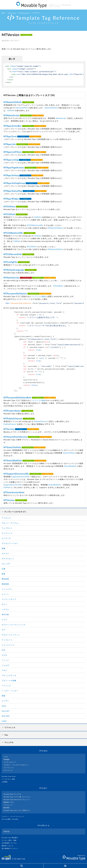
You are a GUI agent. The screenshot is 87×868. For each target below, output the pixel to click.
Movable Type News (10, 776)
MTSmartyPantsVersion (15, 437)
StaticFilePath (69, 453)
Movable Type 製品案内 (11, 838)
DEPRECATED (26, 278)
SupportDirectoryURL (21, 477)
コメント (5, 594)
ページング (6, 686)
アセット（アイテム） (11, 523)
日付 (4, 650)
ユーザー (5, 701)
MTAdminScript (11, 115)
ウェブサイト (7, 528)
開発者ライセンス (9, 846)
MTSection (9, 429)
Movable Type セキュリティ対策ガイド (17, 810)
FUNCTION (26, 35)
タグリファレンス (24, 13)
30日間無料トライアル (10, 843)
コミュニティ (7, 589)
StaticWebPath (70, 466)
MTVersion (9, 500)
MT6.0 (47, 474)
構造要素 (5, 584)
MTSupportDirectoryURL (16, 474)
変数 (4, 696)
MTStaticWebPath (13, 461)
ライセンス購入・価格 (10, 840)
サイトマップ (8, 770)
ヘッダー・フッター (10, 691)
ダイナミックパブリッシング (14, 625)
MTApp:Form (10, 136)
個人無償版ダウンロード (11, 848)
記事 (4, 569)
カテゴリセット (8, 559)
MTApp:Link (10, 144)
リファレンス (12, 13)
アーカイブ (6, 518)
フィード (5, 660)
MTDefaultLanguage (14, 270)
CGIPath (11, 110)
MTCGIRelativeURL (35, 225)
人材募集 (6, 782)
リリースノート (9, 768)
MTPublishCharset (13, 419)
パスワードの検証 (38, 296)
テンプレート (7, 640)
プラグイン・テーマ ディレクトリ (14, 816)
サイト (4, 604)
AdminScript (61, 118)
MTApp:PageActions (14, 168)
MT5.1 (45, 294)
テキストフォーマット (11, 635)
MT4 (38, 115)
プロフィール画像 (9, 680)
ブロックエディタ (9, 675)
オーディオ (6, 538)
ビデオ (4, 655)
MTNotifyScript (11, 278)
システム (5, 609)
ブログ (4, 670)
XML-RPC (6, 716)
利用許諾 (7, 831)
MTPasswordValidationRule (17, 398)
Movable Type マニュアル (12, 794)
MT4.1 (50, 278)
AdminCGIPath (22, 108)
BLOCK (23, 136)
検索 (4, 574)
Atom (4, 706)
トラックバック (8, 645)
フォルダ (5, 665)
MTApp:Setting (11, 175)
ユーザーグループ (10, 762)
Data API (5, 711)
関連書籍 (7, 759)
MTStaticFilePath (12, 447)
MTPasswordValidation (15, 294)
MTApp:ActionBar (13, 126)
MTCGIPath (9, 214)
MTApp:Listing (11, 160)
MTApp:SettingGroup (14, 183)
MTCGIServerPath (13, 254)
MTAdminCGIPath (13, 102)
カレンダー (6, 564)
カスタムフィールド (10, 543)
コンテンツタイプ (9, 599)
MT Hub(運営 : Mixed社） (11, 819)
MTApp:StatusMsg (13, 191)
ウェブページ (7, 533)
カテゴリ (5, 553)
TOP (3, 13)
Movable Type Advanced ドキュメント (17, 800)
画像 (4, 548)
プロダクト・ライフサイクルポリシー (16, 765)
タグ (4, 630)
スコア (4, 619)
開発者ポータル (9, 802)
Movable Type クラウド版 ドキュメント (17, 797)
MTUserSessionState (14, 492)
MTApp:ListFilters (13, 152)
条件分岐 (5, 614)
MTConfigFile (10, 262)
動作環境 (7, 808)
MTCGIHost (9, 206)
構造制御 (5, 579)
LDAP (4, 721)
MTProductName (12, 411)
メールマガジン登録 (9, 779)
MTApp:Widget (11, 199)
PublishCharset (40, 421)
